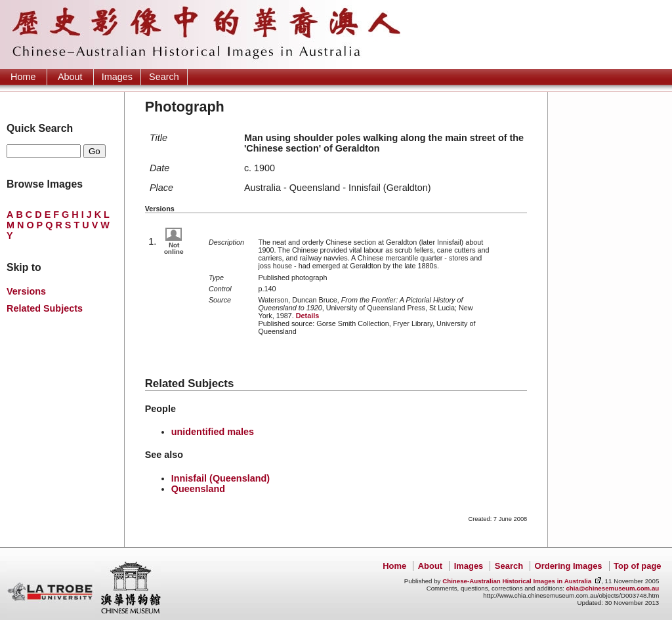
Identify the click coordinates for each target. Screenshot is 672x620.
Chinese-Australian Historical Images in (517, 581)
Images (117, 77)
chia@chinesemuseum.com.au (612, 588)
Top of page (637, 566)
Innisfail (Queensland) (220, 478)
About (70, 77)
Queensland (198, 489)
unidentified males (213, 432)
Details (307, 316)
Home (23, 77)
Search (164, 77)
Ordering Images (569, 566)
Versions (26, 291)
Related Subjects (45, 308)
